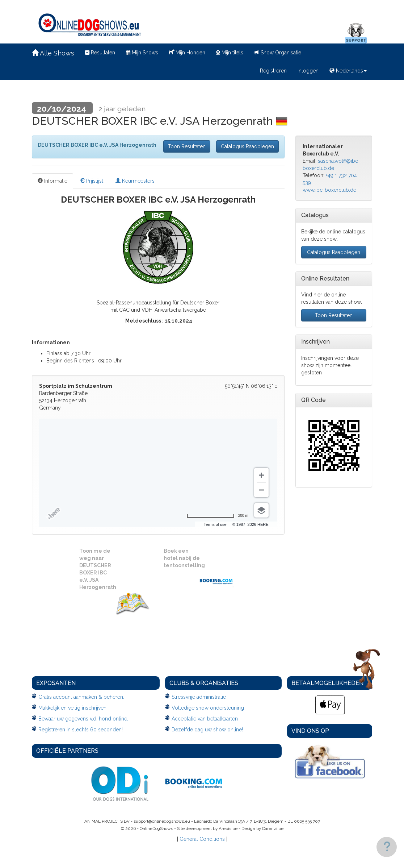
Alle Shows (53, 53)
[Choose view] (261, 510)
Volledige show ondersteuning (208, 708)
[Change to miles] (217, 516)
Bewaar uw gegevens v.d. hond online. (83, 719)
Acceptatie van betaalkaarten (205, 719)
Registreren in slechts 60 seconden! (81, 730)
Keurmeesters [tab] (135, 181)
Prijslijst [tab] (91, 181)
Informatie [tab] (52, 181)
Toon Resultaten (187, 146)
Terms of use (215, 524)
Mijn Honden (187, 52)
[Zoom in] (261, 475)
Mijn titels (230, 53)
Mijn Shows (142, 53)
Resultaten (100, 53)
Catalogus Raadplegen (247, 146)
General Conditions (202, 839)
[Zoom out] (261, 490)
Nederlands (348, 71)
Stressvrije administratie (199, 697)
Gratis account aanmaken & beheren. (81, 697)
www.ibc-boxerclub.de (329, 190)
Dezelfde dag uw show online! (207, 730)
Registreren (273, 71)
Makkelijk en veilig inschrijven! (73, 708)
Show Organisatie (278, 53)
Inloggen (308, 71)
